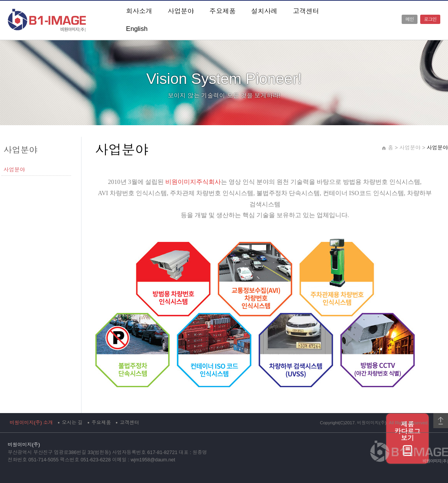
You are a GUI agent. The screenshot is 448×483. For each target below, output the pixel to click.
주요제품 (222, 11)
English (137, 29)
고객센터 (306, 11)
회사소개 (139, 11)
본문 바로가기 (0, 1)
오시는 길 (72, 423)
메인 (410, 19)
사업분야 (181, 11)
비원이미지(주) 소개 (31, 423)
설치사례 (264, 11)
